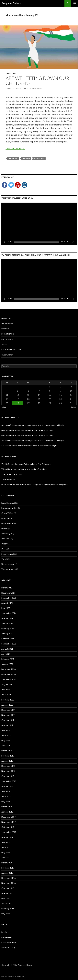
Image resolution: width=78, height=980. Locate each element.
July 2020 (6, 690)
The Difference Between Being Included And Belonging (26, 464)
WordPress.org (8, 947)
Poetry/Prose (7, 339)
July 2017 (6, 842)
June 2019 (6, 735)
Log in (4, 932)
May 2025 (6, 608)
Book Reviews (8, 503)
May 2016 (6, 898)
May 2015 (6, 914)
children (26, 159)
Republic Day (39, 159)
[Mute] (68, 242)
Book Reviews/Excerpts (12, 350)
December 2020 (8, 669)
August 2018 (7, 786)
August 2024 (7, 618)
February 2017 (8, 868)
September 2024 (9, 613)
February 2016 (8, 908)
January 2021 (7, 664)
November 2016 (8, 883)
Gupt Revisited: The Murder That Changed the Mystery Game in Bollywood (35, 484)
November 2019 (8, 715)
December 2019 (8, 710)
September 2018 (9, 781)
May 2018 (6, 802)
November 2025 (8, 593)
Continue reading (15, 148)
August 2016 (7, 893)
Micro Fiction (8, 334)
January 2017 (7, 873)
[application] (39, 224)
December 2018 (8, 766)
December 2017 (8, 817)
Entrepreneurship (9, 508)
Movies (5, 528)
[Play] (5, 242)
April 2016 (6, 903)
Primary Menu (75, 3)
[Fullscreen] (73, 242)
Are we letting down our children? (37, 81)
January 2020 (7, 705)
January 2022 (7, 634)
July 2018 (6, 791)
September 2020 (9, 679)
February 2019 (8, 756)
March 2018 (7, 807)
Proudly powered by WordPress (13, 977)
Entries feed (7, 937)
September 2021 (9, 644)
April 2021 (6, 654)
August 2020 (7, 684)
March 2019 (7, 751)
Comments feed (9, 942)
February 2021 (8, 659)
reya (3, 430)
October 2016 (8, 888)
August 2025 (7, 603)
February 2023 (8, 628)
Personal (6, 329)
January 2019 (7, 761)
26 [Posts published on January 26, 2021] (18, 403)
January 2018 (7, 812)
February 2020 (8, 700)
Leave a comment (34, 89)
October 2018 (8, 776)
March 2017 (7, 863)
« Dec (5, 407)
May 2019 (6, 740)
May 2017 (6, 852)
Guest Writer (7, 355)
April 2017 (6, 858)
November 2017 (8, 822)
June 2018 (6, 796)
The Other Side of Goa (11, 474)
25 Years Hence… (9, 479)
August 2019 (7, 725)
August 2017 (7, 837)
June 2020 (6, 695)
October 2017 (8, 827)
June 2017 (6, 847)
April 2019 (6, 746)
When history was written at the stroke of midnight (42, 425)
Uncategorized (8, 564)
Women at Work (9, 569)
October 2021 (8, 639)
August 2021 (7, 649)
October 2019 (8, 720)
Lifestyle (5, 518)
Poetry (4, 544)
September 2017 (9, 832)
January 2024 (7, 623)
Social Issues (7, 323)
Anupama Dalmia (11, 3)
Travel (4, 344)
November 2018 (8, 771)
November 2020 (8, 674)
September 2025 (9, 598)
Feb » (74, 407)
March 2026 (7, 588)
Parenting (11, 73)
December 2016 (8, 878)
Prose (4, 549)
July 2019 (6, 730)
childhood (13, 159)
